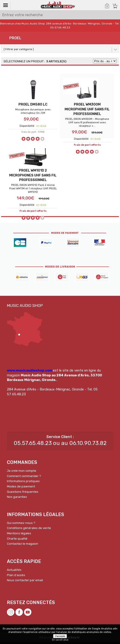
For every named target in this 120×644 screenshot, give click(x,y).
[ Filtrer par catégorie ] (19, 49)
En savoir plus (60, 640)
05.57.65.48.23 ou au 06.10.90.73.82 (60, 445)
